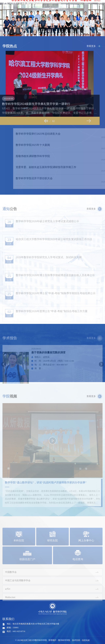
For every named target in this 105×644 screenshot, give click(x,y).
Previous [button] (35, 121)
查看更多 (91, 52)
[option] (52, 18)
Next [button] (78, 121)
